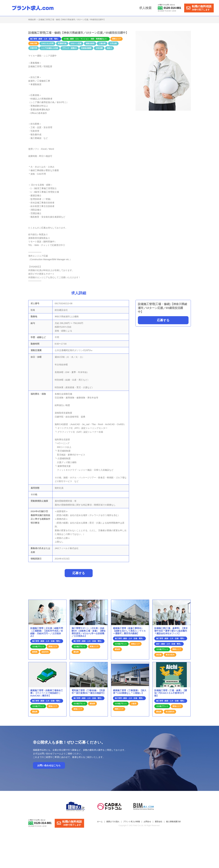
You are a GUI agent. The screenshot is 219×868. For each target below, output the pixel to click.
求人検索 (146, 8)
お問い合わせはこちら (49, 767)
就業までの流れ (113, 823)
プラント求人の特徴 (131, 823)
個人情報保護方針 (173, 823)
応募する (163, 320)
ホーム (100, 823)
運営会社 (159, 823)
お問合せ (147, 823)
